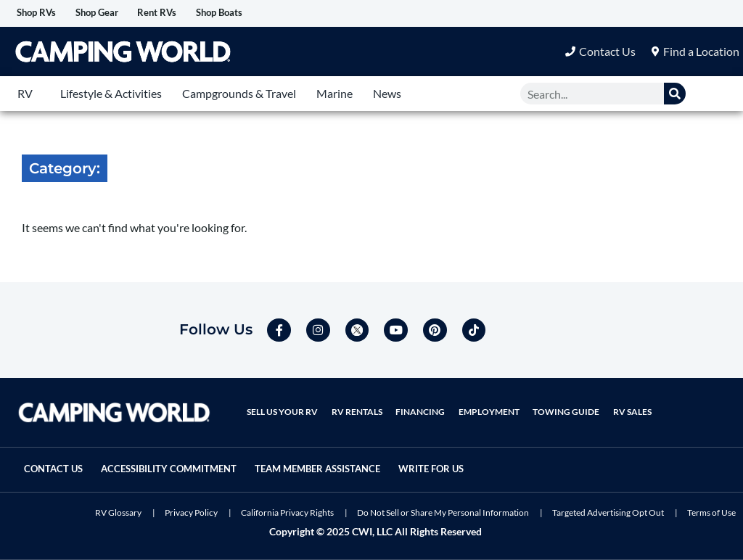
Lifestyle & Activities (111, 95)
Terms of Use (711, 512)
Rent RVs (201, 13)
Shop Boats (280, 13)
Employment (477, 401)
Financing (412, 401)
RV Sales (614, 401)
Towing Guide (551, 401)
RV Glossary (118, 512)
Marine (334, 95)
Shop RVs (45, 13)
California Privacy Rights (287, 512)
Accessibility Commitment (192, 457)
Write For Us (64, 470)
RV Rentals (352, 401)
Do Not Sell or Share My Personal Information (443, 512)
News (387, 95)
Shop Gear (124, 13)
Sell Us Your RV (281, 401)
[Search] (675, 95)
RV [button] (25, 95)
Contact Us (60, 457)
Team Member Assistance (361, 457)
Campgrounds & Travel (239, 95)
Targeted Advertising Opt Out (608, 512)
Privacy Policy (191, 512)
